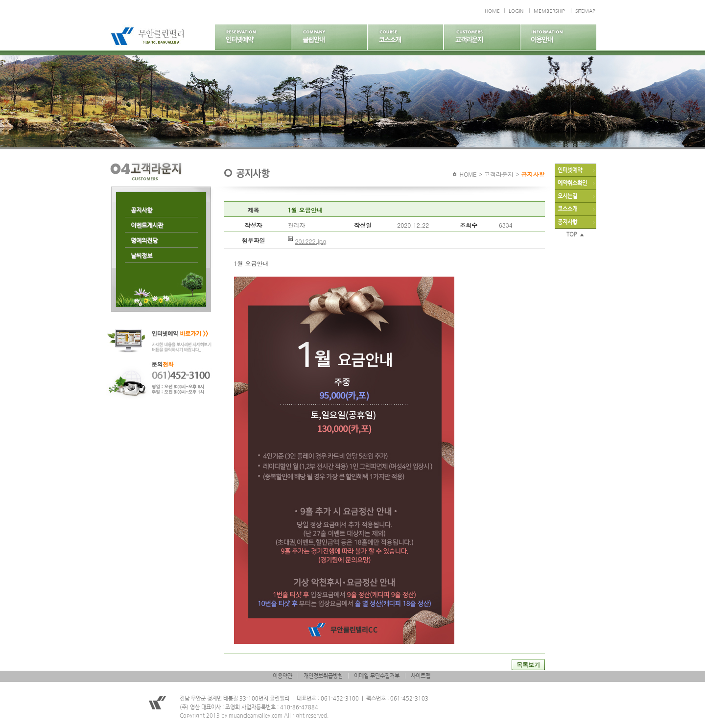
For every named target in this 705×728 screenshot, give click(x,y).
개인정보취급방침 (323, 676)
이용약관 (282, 676)
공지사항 (141, 210)
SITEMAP (585, 11)
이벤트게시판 (147, 225)
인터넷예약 (570, 170)
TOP (575, 234)
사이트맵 (421, 676)
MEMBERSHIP (549, 11)
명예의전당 (144, 240)
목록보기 (528, 665)
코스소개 (567, 209)
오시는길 (567, 196)
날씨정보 (141, 256)
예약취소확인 (572, 183)
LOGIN (516, 11)
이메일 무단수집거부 (377, 676)
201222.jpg (311, 241)
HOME (492, 11)
